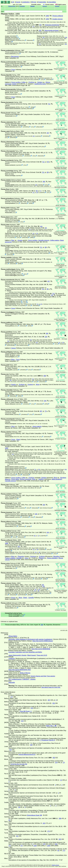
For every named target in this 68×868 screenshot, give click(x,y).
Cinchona (33, 556)
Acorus (13, 598)
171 (64, 850)
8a (13, 764)
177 (12, 697)
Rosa (34, 479)
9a (15, 764)
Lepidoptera (26, 2)
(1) (29, 191)
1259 (35, 846)
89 (48, 162)
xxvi (22, 721)
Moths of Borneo (25, 673)
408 (45, 376)
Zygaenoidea (42, 2)
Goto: (32, 12)
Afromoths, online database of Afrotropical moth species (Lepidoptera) (30, 639)
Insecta (18, 2)
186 (42, 625)
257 (48, 133)
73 (46, 411)
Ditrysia (34, 2)
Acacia (14, 84)
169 (36, 514)
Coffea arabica (55, 240)
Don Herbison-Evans (22, 345)
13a (26, 764)
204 (66, 44)
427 (31, 340)
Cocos (13, 70)
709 (36, 185)
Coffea (23, 82)
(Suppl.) (56, 44)
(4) (33, 153)
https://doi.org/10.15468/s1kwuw (43, 641)
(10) (21, 458)
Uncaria (20, 240)
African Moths (13, 636)
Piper (13, 240)
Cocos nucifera (16, 82)
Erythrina (31, 82)
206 (47, 333)
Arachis (13, 384)
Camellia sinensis (44, 240)
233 (32, 708)
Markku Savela (55, 865)
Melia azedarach (57, 479)
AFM (46, 404)
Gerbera (40, 82)
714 (30, 229)
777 (10, 846)
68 (37, 191)
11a (20, 764)
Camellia (19, 558)
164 (45, 401)
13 (64, 762)
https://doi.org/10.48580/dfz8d (41, 649)
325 (60, 839)
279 (56, 762)
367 (49, 700)
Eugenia (30, 384)
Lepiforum (12, 658)
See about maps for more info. (51, 687)
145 (44, 586)
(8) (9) (37, 133)
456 (66, 37)
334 (44, 505)
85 (19, 807)
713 (43, 172)
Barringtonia (15, 56)
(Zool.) (32, 585)
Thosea (32, 6)
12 (61, 780)
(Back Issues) (31, 655)
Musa (13, 360)
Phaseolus (21, 556)
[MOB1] (37, 26)
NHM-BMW (13, 36)
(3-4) (35, 532)
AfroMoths (18, 40)
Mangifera (56, 556)
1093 (47, 19)
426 (44, 37)
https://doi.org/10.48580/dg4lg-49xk (20, 670)
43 (9, 820)
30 (46, 228)
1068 (47, 16)
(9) (28, 77)
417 (19, 547)
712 (49, 104)
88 (46, 247)
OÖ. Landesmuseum (15, 679)
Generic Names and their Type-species (43, 676)
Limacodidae (52, 2)
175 (48, 831)
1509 (49, 846)
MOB (32, 107)
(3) (25, 453)
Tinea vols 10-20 (42, 655)
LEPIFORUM (11, 345)
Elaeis (18, 440)
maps (60, 70)
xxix (41, 226)
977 (22, 846)
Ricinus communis (26, 479)
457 (40, 25)
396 (60, 818)
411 (17, 836)
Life (13, 2)
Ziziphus (41, 479)
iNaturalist (30, 40)
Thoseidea (22, 6)
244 (48, 532)
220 (40, 30)
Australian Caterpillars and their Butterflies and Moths (25, 652)
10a (18, 764)
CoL (23, 40)
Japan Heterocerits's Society (17, 655)
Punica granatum (52, 558)
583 (56, 844)
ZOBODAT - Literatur (29, 679)
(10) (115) (36, 124)
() (45, 6)
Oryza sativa (15, 479)
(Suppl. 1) (19, 252)
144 (43, 585)
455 (54, 758)
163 (44, 823)
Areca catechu (37, 426)
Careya (13, 348)
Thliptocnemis (12, 6)
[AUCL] (22, 28)
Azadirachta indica (40, 84)
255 (54, 703)
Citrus (13, 426)
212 (10, 750)
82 (58, 850)
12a (23, 764)
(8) (37, 228)
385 (44, 182)
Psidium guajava (10, 558)
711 (33, 26)
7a (11, 764)
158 (31, 745)
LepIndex (12, 40)
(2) (56, 22)
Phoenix (41, 558)
